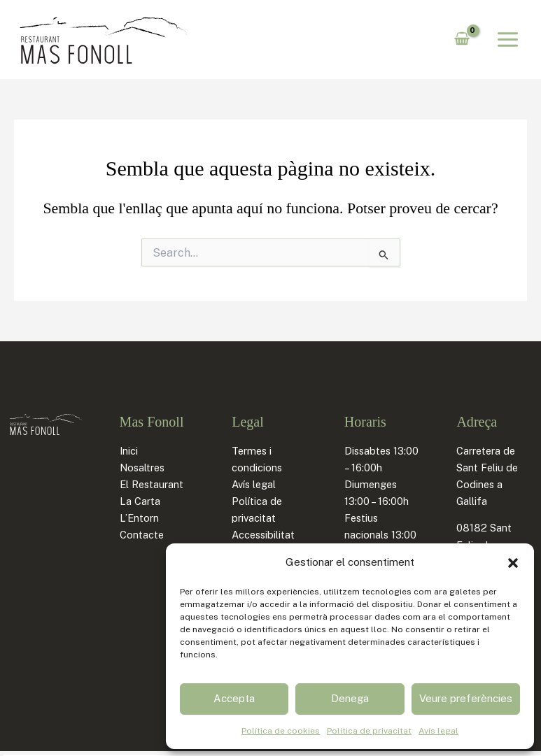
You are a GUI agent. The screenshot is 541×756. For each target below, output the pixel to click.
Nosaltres (142, 468)
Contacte (142, 535)
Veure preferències (466, 698)
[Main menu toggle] (508, 40)
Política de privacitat (369, 731)
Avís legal (438, 731)
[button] (513, 563)
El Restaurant (152, 484)
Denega (350, 698)
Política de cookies (281, 731)
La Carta (140, 501)
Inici (129, 451)
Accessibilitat (263, 535)
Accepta (234, 698)
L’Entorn (139, 518)
